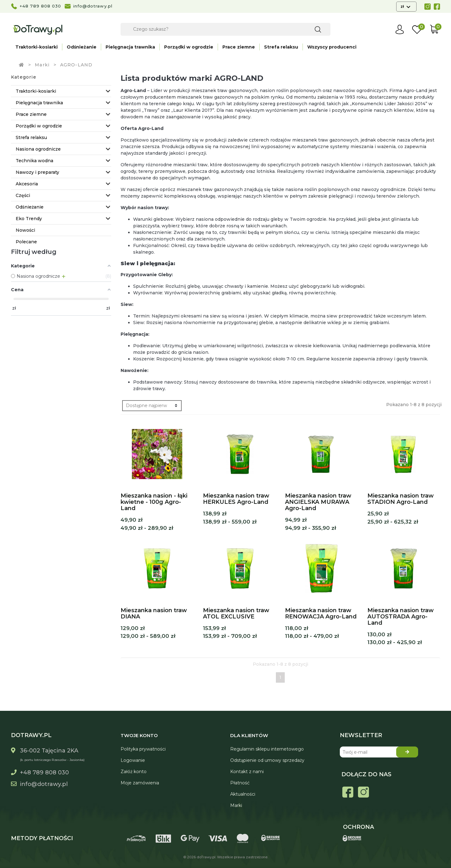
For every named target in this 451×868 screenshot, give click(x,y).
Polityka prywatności (143, 749)
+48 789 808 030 (41, 6)
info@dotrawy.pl (93, 6)
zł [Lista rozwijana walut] (403, 6)
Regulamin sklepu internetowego (267, 749)
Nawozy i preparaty (37, 172)
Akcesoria (27, 184)
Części (23, 195)
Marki (236, 805)
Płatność (240, 783)
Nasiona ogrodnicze (38, 149)
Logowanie (133, 760)
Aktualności (243, 794)
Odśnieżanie (82, 47)
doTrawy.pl (206, 857)
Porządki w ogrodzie (189, 47)
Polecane (26, 242)
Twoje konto (139, 735)
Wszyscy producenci (332, 47)
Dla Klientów (249, 735)
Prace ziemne (239, 47)
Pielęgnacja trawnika (130, 47)
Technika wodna (34, 161)
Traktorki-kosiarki (36, 47)
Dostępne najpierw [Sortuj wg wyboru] (146, 406)
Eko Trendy (29, 219)
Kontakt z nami (247, 772)
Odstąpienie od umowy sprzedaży (267, 760)
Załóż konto (134, 772)
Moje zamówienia (140, 783)
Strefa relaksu (281, 47)
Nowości (25, 230)
